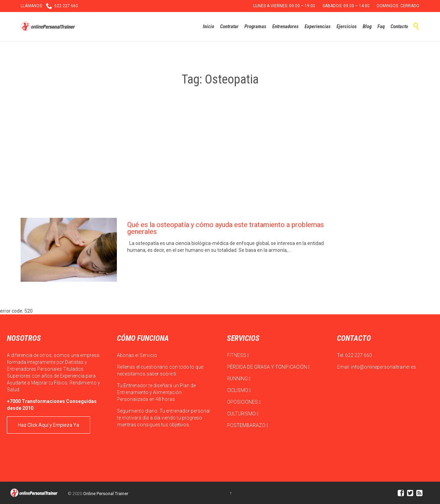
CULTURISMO (243, 414)
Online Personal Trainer (106, 494)
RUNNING (239, 379)
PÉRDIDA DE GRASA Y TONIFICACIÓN (268, 367)
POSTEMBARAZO (247, 425)
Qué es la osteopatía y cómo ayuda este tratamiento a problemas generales (225, 228)
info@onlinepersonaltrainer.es (383, 367)
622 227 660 (359, 355)
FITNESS (238, 355)
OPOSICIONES (244, 402)
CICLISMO (239, 390)
